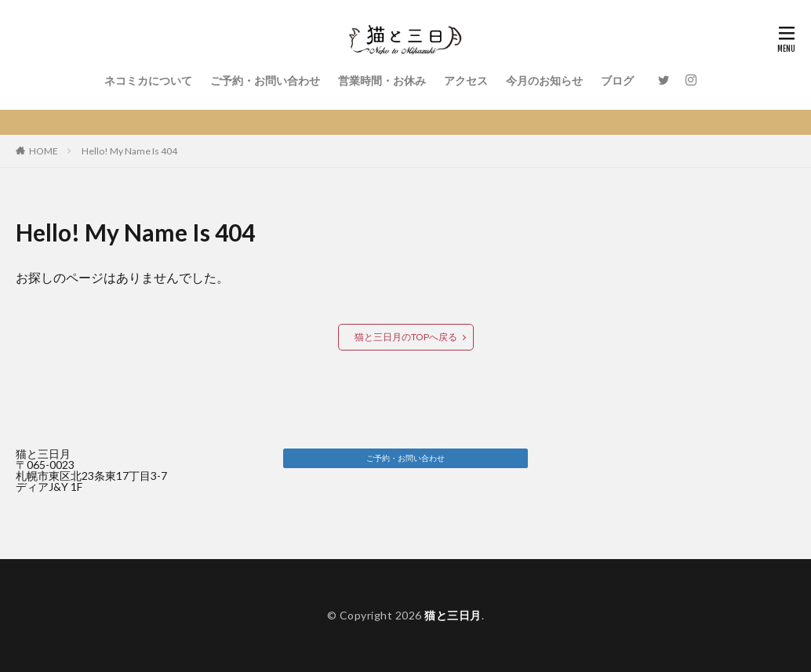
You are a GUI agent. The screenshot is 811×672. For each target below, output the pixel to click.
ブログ (617, 80)
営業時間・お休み (382, 80)
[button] (405, 458)
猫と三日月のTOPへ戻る (406, 337)
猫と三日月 (453, 615)
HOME (44, 151)
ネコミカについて (148, 80)
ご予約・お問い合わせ (265, 80)
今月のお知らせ (544, 80)
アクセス (466, 80)
